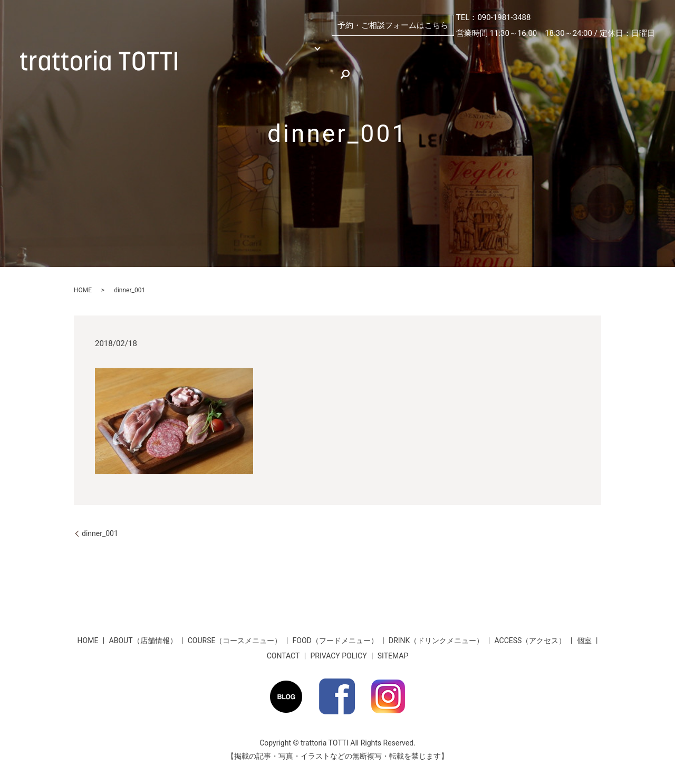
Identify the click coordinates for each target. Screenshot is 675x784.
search (476, 68)
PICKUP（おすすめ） (547, 50)
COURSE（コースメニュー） (235, 640)
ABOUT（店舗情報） (448, 50)
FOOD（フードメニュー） (335, 640)
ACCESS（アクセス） (239, 68)
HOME (213, 50)
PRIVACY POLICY (339, 656)
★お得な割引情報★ (337, 68)
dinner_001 (100, 533)
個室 (377, 50)
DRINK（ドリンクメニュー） (436, 640)
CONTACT (283, 656)
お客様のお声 (422, 68)
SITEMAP (393, 656)
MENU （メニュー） (297, 50)
